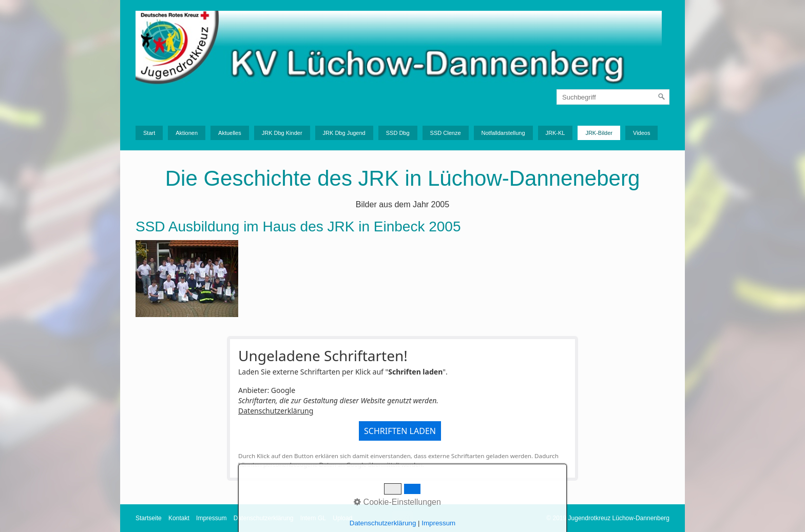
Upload (342, 518)
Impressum (211, 518)
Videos (641, 133)
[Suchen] (662, 97)
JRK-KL (555, 133)
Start (149, 133)
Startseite (149, 518)
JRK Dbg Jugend (344, 133)
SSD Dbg (398, 133)
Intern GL (313, 518)
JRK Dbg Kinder (282, 133)
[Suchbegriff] (613, 97)
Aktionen (187, 133)
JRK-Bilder (599, 133)
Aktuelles (230, 133)
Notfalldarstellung (503, 133)
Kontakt (179, 518)
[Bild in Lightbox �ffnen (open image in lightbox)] (187, 279)
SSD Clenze (446, 133)
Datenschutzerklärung (276, 411)
